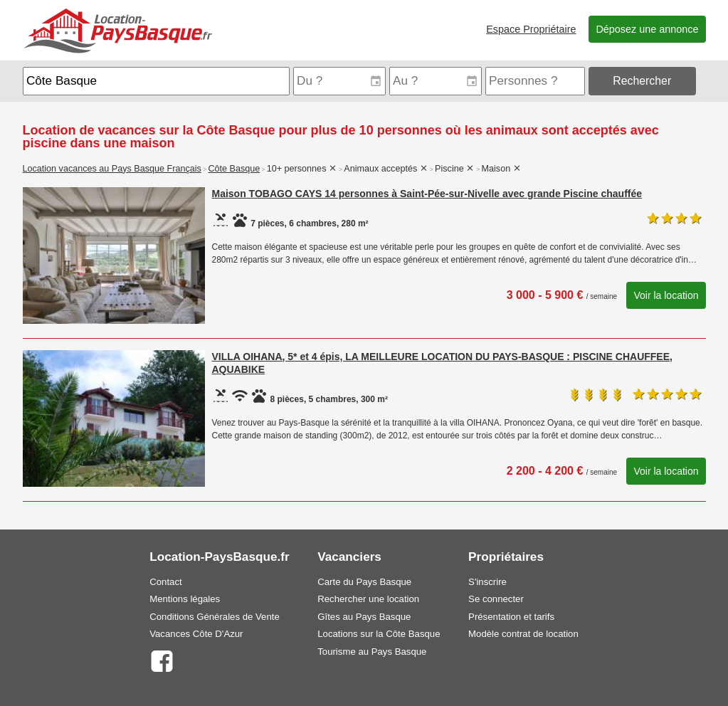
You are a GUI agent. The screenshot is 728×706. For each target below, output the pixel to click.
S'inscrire (487, 582)
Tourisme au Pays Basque (372, 652)
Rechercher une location (368, 599)
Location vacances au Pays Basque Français (112, 169)
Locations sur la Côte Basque (379, 634)
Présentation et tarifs (511, 617)
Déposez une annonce (647, 29)
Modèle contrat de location (523, 634)
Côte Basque (234, 169)
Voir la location (666, 295)
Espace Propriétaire (531, 29)
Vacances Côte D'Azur (196, 634)
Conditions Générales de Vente (215, 617)
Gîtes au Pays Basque (364, 617)
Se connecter (496, 599)
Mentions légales (185, 599)
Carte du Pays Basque (364, 582)
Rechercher (642, 81)
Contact (165, 582)
